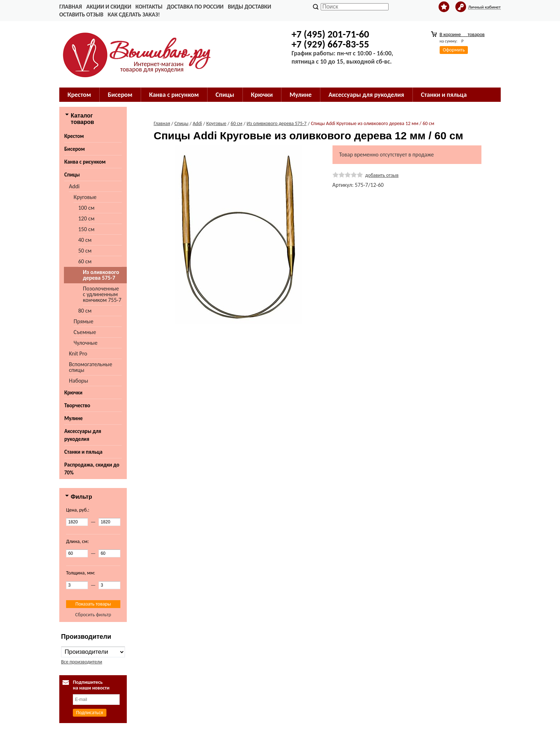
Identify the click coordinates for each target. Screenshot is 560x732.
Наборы (79, 381)
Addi (74, 186)
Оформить (454, 50)
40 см (85, 240)
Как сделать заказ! (134, 14)
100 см (86, 208)
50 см (85, 251)
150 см (86, 229)
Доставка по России (195, 7)
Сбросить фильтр (93, 615)
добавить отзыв (382, 175)
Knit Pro (78, 353)
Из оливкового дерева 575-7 (101, 275)
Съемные (85, 332)
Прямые (83, 321)
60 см (85, 261)
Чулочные (86, 343)
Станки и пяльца (444, 95)
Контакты (149, 7)
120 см (86, 218)
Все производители (82, 662)
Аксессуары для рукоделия (366, 95)
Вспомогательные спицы (91, 367)
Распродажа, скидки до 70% (92, 469)
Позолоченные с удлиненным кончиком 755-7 (102, 294)
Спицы (225, 95)
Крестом (79, 95)
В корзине (462, 34)
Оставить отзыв (81, 14)
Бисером (120, 95)
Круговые (85, 197)
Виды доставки (249, 7)
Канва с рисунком (174, 95)
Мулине (301, 95)
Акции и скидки (109, 7)
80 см (85, 311)
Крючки (262, 95)
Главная (71, 7)
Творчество (77, 405)
